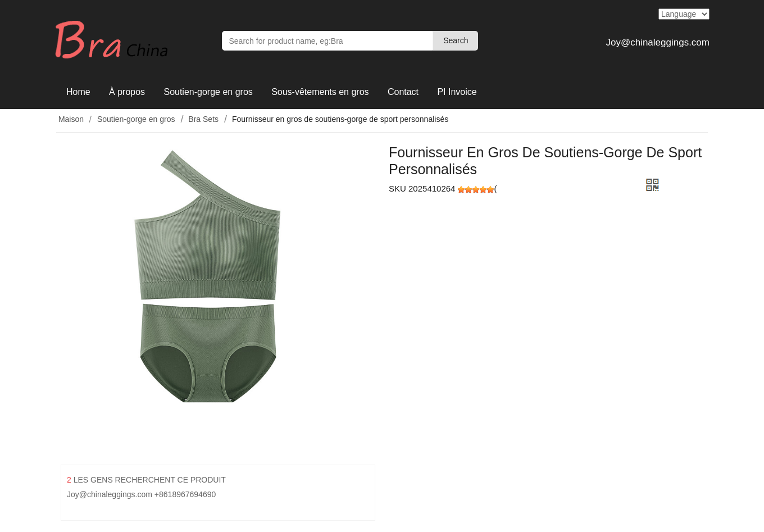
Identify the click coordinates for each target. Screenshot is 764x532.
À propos (127, 92)
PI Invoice (457, 92)
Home (78, 92)
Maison (70, 119)
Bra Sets (203, 119)
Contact (403, 92)
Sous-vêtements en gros (320, 92)
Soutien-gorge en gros (208, 92)
